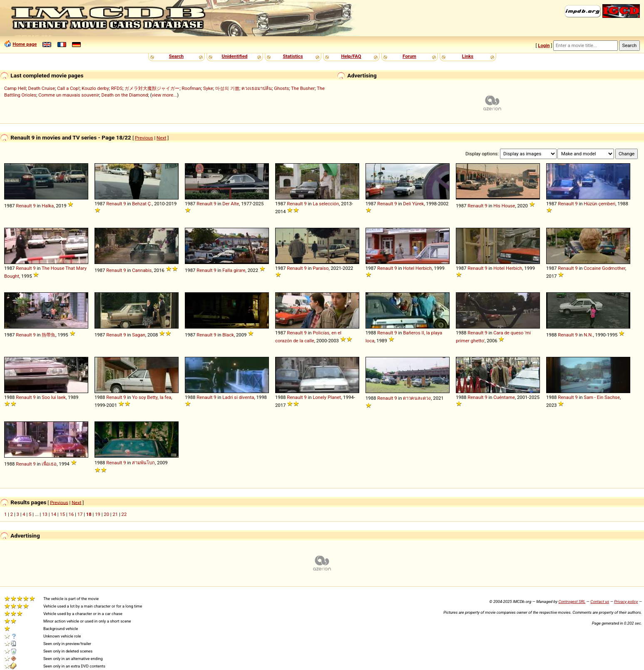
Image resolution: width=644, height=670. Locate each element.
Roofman (191, 88)
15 (62, 514)
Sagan (139, 335)
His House (504, 206)
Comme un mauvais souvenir (69, 95)
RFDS (117, 88)
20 (106, 514)
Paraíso (321, 268)
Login (544, 45)
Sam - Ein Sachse (602, 397)
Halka (48, 206)
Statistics (293, 56)
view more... (165, 95)
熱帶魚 (48, 335)
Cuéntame (504, 397)
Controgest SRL (572, 602)
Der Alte (231, 204)
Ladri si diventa (238, 397)
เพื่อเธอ (49, 464)
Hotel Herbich (417, 268)
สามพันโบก (143, 463)
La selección (326, 204)
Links (468, 56)
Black (228, 335)
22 (124, 514)
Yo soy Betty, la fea (152, 397)
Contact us (600, 602)
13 (45, 514)
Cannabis (142, 270)
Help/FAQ (351, 56)
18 (89, 514)
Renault (24, 206)
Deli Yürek (413, 204)
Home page (25, 44)
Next (161, 138)
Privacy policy (626, 602)
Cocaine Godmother (604, 268)
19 (98, 514)
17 (80, 514)
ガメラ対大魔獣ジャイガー (152, 88)
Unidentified (235, 56)
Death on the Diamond (124, 95)
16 (71, 514)
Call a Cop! (68, 88)
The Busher (303, 88)
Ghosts (281, 88)
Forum (409, 56)
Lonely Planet (327, 397)
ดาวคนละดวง (417, 398)
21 (115, 514)
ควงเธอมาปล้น (257, 88)
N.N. (588, 335)
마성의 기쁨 (227, 88)
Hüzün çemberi (599, 204)
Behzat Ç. (142, 204)
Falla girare (234, 270)
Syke (208, 88)
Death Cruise (41, 88)
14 (53, 514)
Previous (144, 138)
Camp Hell (15, 88)
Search (176, 56)
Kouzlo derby (95, 88)
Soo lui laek (54, 397)
